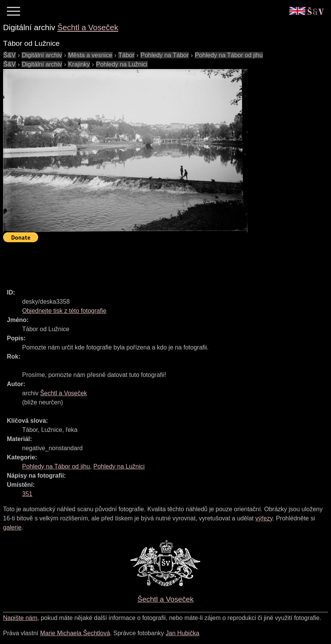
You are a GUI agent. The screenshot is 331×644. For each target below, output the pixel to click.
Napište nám (20, 618)
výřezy (264, 518)
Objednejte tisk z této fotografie (64, 311)
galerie (12, 527)
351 (27, 494)
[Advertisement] (142, 262)
